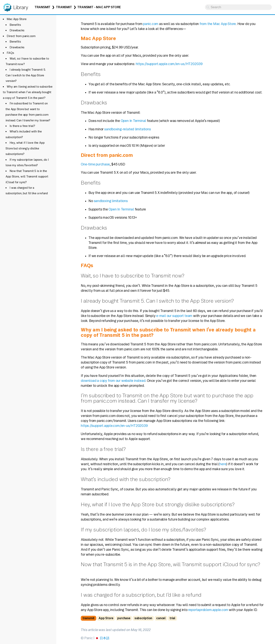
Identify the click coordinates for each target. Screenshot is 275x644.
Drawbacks (17, 30)
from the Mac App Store (218, 24)
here (223, 464)
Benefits (15, 25)
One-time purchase (95, 164)
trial (172, 618)
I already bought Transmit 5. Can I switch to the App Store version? (26, 75)
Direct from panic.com (21, 36)
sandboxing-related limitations (128, 129)
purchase (124, 618)
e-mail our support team (174, 316)
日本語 (104, 638)
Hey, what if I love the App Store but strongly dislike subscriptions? (25, 148)
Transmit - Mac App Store (99, 7)
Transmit (42, 7)
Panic (7, 6)
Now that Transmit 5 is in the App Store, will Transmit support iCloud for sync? (27, 177)
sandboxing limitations (111, 201)
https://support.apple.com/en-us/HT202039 (169, 64)
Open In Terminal (133, 121)
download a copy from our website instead (113, 381)
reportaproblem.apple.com (208, 610)
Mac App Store (17, 19)
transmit (89, 618)
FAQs (10, 53)
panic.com (151, 24)
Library (21, 7)
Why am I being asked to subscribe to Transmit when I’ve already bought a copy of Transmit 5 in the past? (28, 92)
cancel (161, 618)
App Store (106, 618)
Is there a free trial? (22, 126)
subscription (143, 618)
